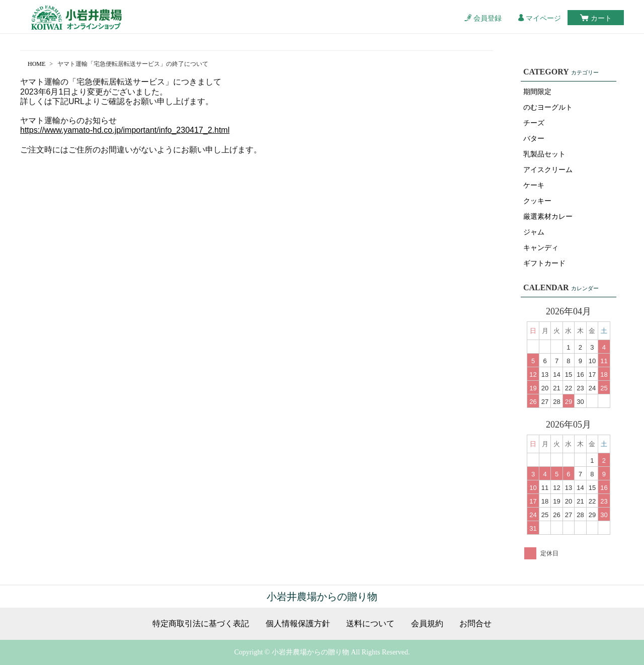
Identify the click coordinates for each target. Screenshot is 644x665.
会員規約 (427, 624)
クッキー (537, 201)
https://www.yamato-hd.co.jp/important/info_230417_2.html (125, 130)
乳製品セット (544, 154)
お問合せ (475, 624)
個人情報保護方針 (298, 624)
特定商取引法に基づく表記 (201, 624)
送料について (370, 624)
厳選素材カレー (548, 217)
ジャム (534, 232)
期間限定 (537, 92)
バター (534, 139)
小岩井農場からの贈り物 (322, 597)
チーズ (534, 123)
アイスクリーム (548, 170)
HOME (36, 64)
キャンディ (541, 248)
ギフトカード (544, 263)
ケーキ (534, 185)
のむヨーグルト (548, 107)
